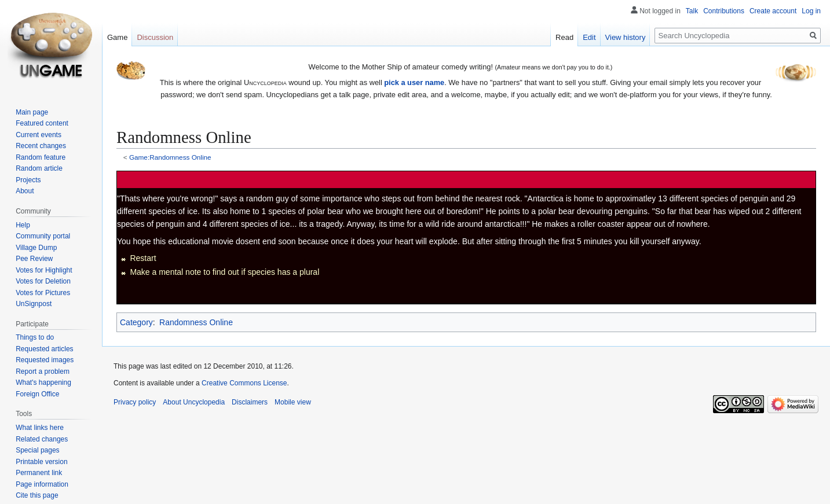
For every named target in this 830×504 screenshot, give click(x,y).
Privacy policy (135, 402)
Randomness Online (196, 322)
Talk (692, 11)
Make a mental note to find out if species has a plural (224, 272)
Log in (811, 11)
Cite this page (37, 495)
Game (117, 37)
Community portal (43, 236)
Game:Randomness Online (170, 157)
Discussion (155, 37)
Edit (589, 37)
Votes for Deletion (43, 281)
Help (23, 225)
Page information (42, 484)
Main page (32, 112)
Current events (39, 135)
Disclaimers (250, 402)
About (25, 191)
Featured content (42, 123)
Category (136, 322)
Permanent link (39, 473)
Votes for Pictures (43, 293)
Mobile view (293, 402)
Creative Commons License (244, 383)
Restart (143, 258)
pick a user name (414, 82)
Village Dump (36, 248)
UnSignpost (34, 304)
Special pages (37, 450)
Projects (28, 180)
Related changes (42, 439)
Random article (39, 168)
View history (626, 37)
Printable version (41, 462)
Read (564, 37)
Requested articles (44, 349)
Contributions (724, 11)
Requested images (45, 360)
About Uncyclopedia (194, 402)
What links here (40, 428)
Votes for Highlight (44, 270)
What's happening (43, 382)
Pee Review (34, 259)
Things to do (35, 337)
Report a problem (43, 371)
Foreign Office (37, 394)
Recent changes (41, 146)
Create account (773, 11)
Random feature (41, 157)
